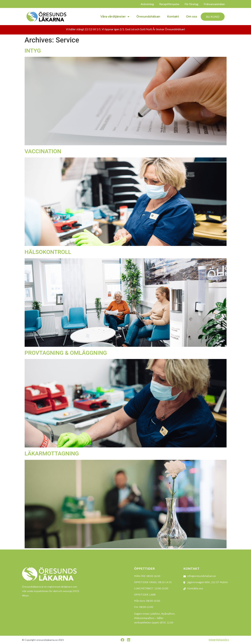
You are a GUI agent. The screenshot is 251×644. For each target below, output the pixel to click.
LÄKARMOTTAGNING (52, 453)
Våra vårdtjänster (115, 17)
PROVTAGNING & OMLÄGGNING (66, 353)
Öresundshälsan (148, 17)
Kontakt (173, 17)
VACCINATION (43, 151)
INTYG (33, 51)
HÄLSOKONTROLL (48, 252)
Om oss (192, 17)
